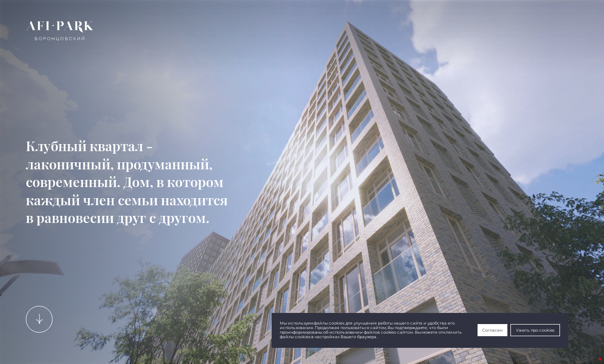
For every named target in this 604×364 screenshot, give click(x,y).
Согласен (492, 330)
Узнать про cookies (535, 330)
